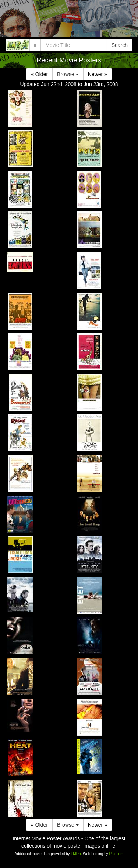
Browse (68, 74)
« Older (39, 74)
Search (120, 45)
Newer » (98, 74)
